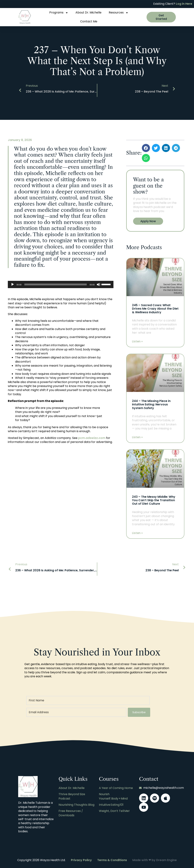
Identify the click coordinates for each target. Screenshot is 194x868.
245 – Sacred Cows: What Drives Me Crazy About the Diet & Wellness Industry (155, 309)
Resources (119, 13)
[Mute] (99, 284)
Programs (59, 13)
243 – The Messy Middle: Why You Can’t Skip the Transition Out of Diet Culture (154, 500)
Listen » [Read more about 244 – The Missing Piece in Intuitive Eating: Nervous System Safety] (137, 437)
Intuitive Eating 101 (111, 803)
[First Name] (88, 700)
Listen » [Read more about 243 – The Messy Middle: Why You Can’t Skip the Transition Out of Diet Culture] (137, 532)
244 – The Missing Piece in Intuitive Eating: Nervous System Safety (151, 404)
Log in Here (184, 4)
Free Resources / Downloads (71, 811)
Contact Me (89, 21)
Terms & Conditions (112, 860)
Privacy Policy (81, 860)
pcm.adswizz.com (92, 438)
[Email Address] (76, 712)
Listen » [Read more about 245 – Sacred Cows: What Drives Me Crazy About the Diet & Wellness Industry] (137, 341)
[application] (61, 284)
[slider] (56, 284)
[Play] (13, 284)
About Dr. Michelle (88, 12)
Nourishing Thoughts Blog (76, 803)
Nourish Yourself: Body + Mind (113, 795)
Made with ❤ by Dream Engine (155, 860)
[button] (146, 148)
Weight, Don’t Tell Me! (114, 809)
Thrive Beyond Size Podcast (72, 795)
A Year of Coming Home (116, 787)
